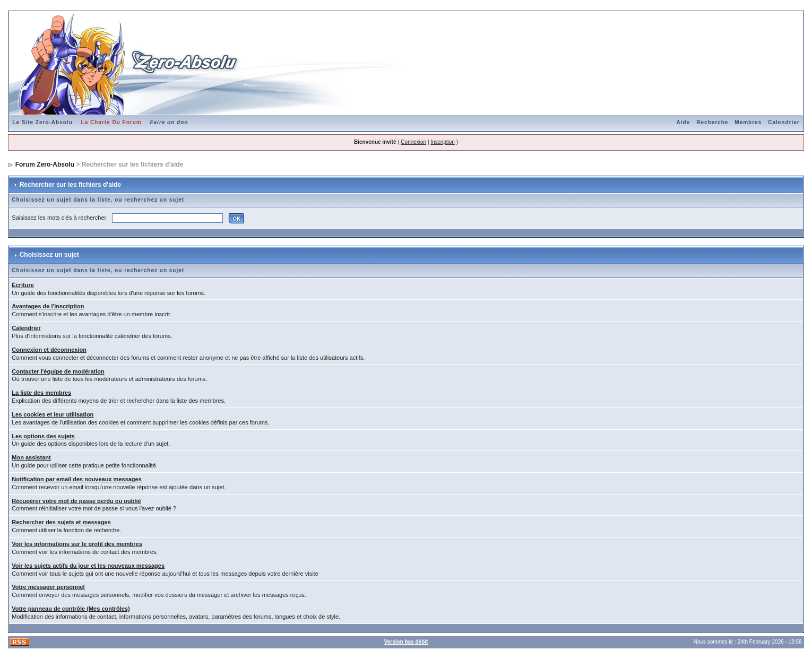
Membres (748, 122)
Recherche (712, 122)
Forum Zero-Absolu (45, 164)
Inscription (443, 142)
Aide (684, 122)
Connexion (413, 142)
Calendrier (784, 122)
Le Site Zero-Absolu (42, 122)
